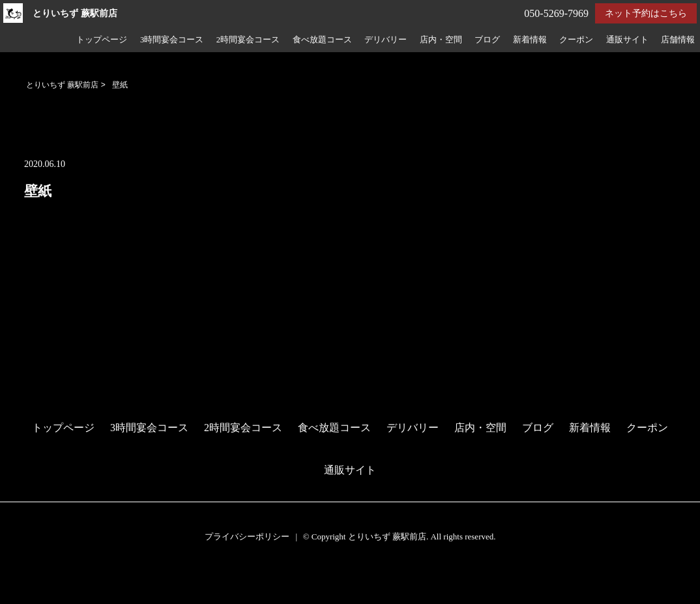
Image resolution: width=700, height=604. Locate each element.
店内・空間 (441, 40)
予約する (22, 579)
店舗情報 (678, 40)
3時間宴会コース (172, 40)
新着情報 (530, 40)
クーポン (576, 40)
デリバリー (386, 40)
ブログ (487, 40)
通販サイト (627, 40)
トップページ (102, 40)
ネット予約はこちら (646, 13)
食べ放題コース (322, 40)
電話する (22, 596)
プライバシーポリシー (247, 536)
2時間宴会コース (248, 40)
